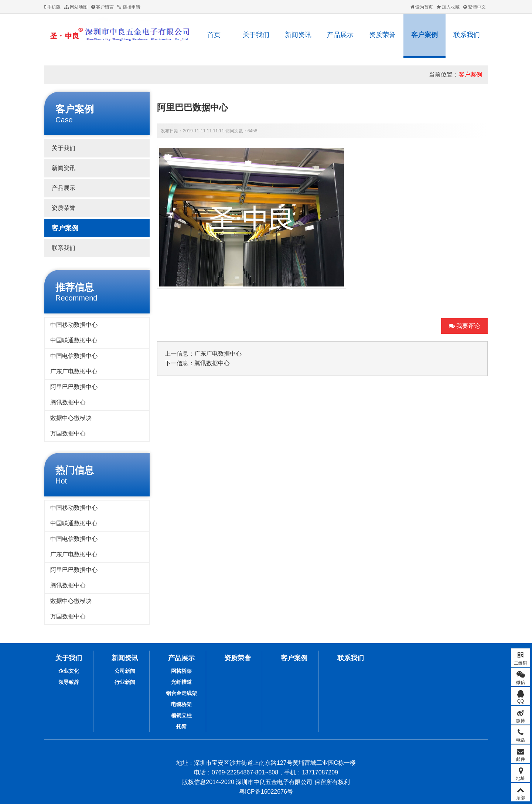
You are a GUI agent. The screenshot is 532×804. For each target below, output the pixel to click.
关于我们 (256, 35)
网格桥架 (181, 671)
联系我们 (467, 35)
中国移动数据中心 (74, 325)
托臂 (181, 726)
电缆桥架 (181, 704)
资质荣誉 (382, 35)
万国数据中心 (68, 433)
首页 (214, 35)
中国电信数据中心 (74, 356)
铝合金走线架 (181, 693)
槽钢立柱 (181, 715)
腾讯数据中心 (68, 402)
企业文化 (69, 671)
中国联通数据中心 (74, 340)
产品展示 (340, 35)
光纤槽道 (181, 682)
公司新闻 (125, 671)
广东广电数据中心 (74, 371)
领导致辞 (69, 682)
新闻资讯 (298, 35)
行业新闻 (125, 682)
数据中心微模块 (71, 418)
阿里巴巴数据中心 (74, 387)
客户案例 (424, 35)
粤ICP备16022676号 (266, 792)
